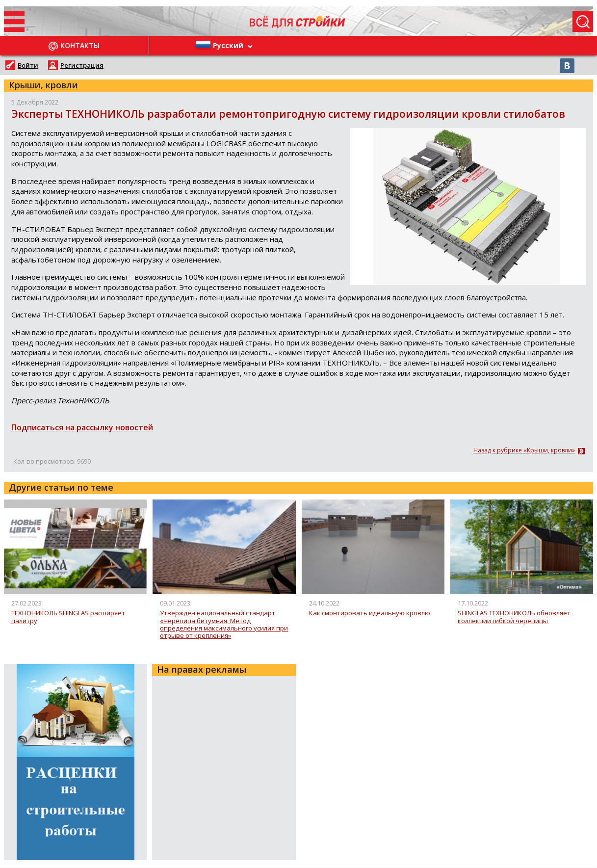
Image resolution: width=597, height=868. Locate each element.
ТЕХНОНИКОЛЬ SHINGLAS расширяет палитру (68, 617)
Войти (28, 65)
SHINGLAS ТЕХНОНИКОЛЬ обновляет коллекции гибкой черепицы (514, 617)
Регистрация (82, 65)
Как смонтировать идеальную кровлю (370, 613)
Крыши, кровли (43, 85)
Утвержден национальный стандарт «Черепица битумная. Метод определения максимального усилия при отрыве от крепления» (224, 624)
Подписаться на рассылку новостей (82, 427)
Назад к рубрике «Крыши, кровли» (524, 450)
